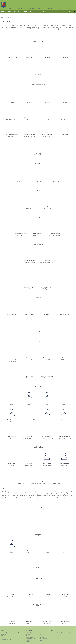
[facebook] (70, 12)
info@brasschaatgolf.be (6, 639)
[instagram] (72, 12)
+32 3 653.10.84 (4, 638)
